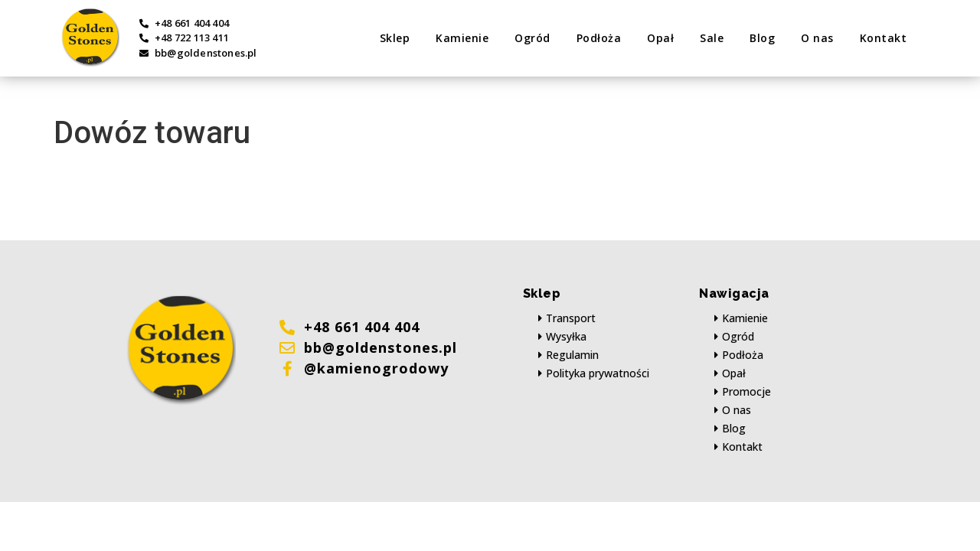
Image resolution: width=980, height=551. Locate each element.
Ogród (532, 38)
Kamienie (462, 38)
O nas (817, 38)
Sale (712, 38)
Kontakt (884, 38)
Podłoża (599, 38)
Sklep (395, 38)
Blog (762, 38)
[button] (567, 318)
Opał (660, 38)
